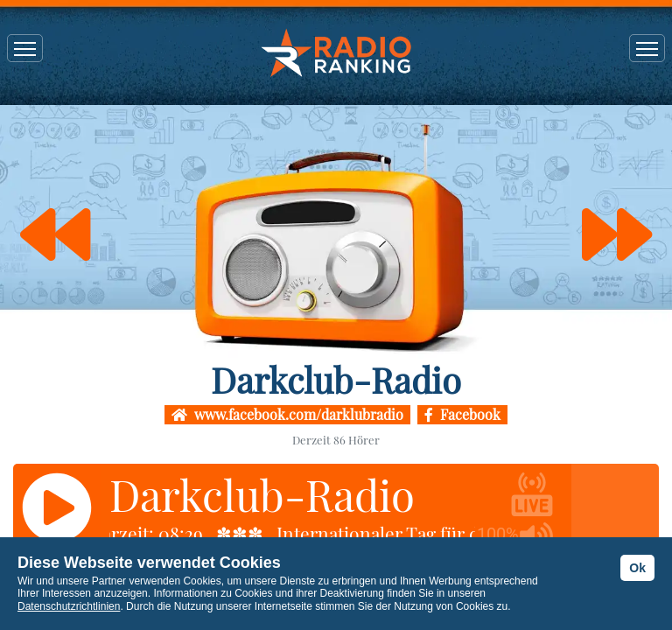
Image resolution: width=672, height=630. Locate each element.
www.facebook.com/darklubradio (287, 414)
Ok (637, 568)
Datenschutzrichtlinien (69, 606)
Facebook (462, 414)
